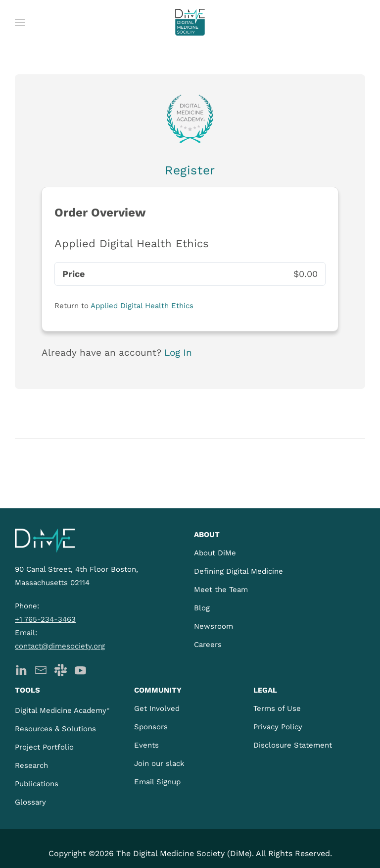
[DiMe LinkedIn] (21, 669)
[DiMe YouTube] (80, 669)
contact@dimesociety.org (60, 646)
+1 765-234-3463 (45, 619)
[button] (20, 22)
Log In (178, 353)
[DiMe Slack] (61, 669)
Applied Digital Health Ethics (142, 306)
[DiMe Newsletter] (41, 669)
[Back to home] (190, 22)
